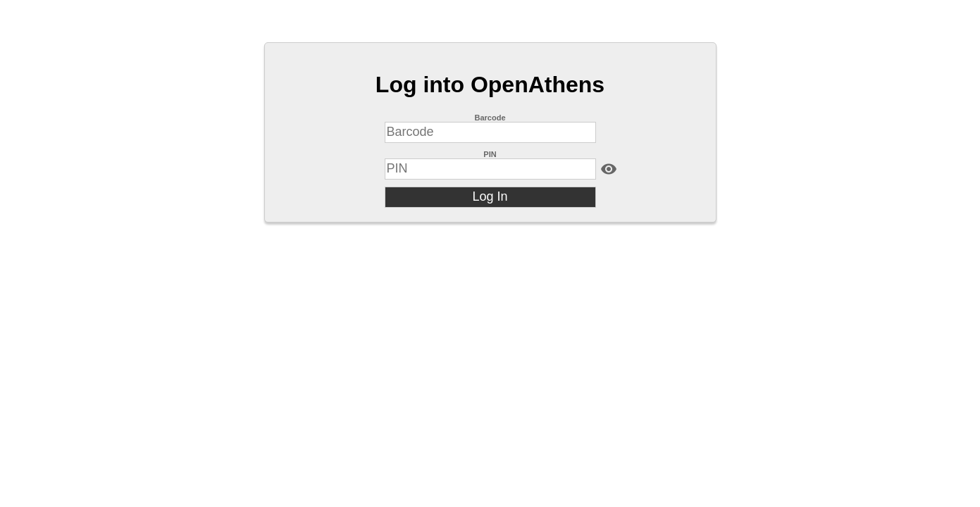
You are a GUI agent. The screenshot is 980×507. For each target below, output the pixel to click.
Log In (490, 196)
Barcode (490, 118)
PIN (490, 154)
